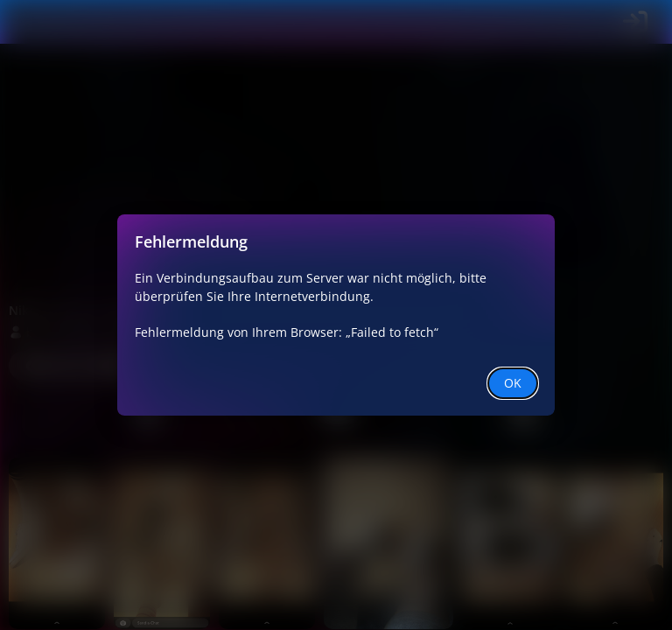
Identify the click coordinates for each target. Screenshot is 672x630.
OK (513, 383)
